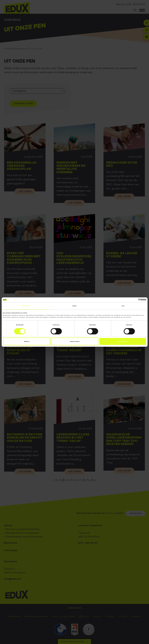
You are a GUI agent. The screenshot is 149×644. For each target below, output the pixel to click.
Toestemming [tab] (26, 306)
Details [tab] (74, 306)
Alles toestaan (123, 341)
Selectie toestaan (75, 341)
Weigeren (27, 341)
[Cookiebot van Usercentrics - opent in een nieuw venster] (129, 300)
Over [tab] (123, 306)
